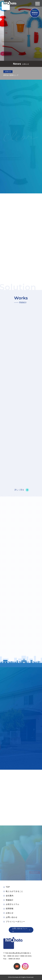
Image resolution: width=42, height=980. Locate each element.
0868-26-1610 (13, 956)
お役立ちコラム (11, 904)
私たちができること (13, 891)
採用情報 (8, 909)
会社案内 (8, 896)
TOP (7, 887)
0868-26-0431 (26, 956)
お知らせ (8, 913)
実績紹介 (8, 900)
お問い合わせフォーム (21, 930)
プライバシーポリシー (14, 922)
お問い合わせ (10, 917)
